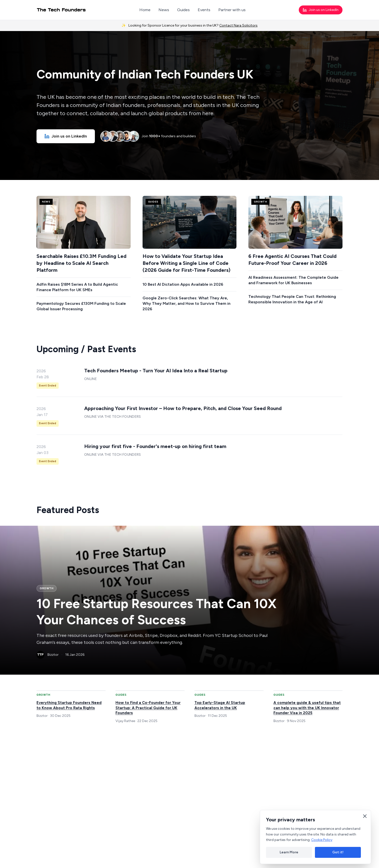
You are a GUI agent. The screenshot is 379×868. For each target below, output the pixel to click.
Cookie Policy (322, 840)
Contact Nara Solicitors (238, 25)
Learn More (289, 852)
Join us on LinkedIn (321, 10)
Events (204, 10)
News (164, 10)
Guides (183, 10)
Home (145, 10)
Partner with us (232, 10)
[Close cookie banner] (365, 816)
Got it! (338, 852)
